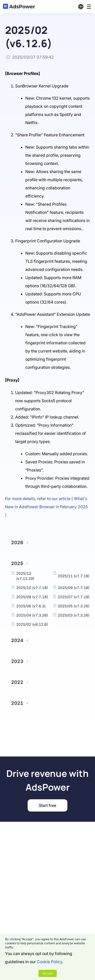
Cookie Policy (49, 962)
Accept (48, 973)
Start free (48, 805)
